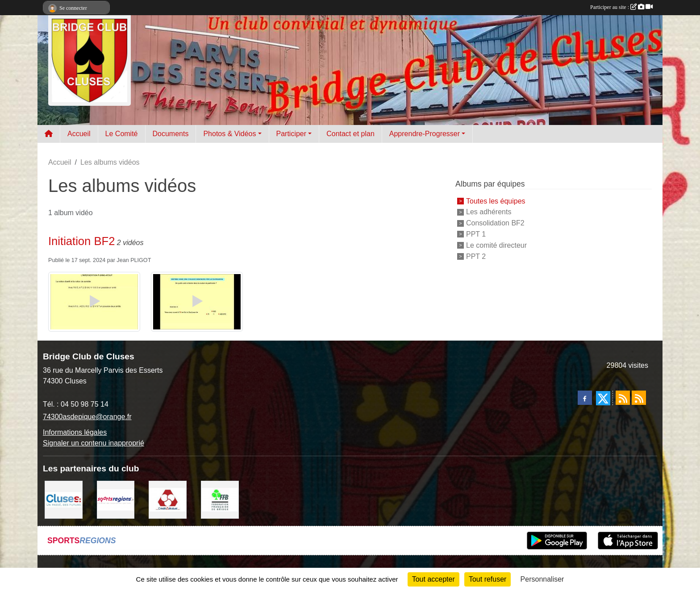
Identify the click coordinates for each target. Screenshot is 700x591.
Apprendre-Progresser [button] (425, 134)
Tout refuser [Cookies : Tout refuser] (487, 579)
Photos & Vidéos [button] (229, 134)
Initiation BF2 (81, 241)
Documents (171, 134)
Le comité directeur (496, 245)
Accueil (79, 134)
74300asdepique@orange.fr (87, 417)
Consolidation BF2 (495, 223)
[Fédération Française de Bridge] (220, 499)
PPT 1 (476, 234)
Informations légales (75, 432)
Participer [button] (292, 134)
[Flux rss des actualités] (623, 398)
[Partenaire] (168, 499)
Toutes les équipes (496, 201)
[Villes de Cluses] (64, 499)
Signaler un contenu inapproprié (94, 443)
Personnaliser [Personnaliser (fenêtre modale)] (542, 579)
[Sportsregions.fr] (116, 499)
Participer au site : (621, 7)
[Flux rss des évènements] (639, 398)
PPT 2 (476, 256)
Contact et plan (350, 134)
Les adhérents (489, 212)
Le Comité (122, 134)
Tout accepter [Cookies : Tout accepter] (433, 579)
